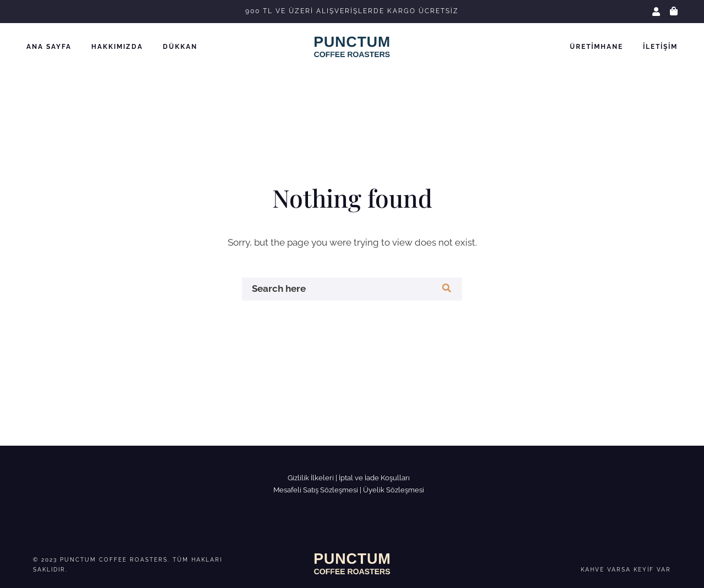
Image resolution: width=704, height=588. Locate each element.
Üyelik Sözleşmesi (394, 490)
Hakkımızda (117, 47)
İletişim (660, 47)
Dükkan (180, 47)
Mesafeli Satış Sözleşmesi (316, 490)
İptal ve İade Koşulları (374, 478)
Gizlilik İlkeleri (311, 478)
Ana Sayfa (49, 47)
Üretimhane (596, 47)
